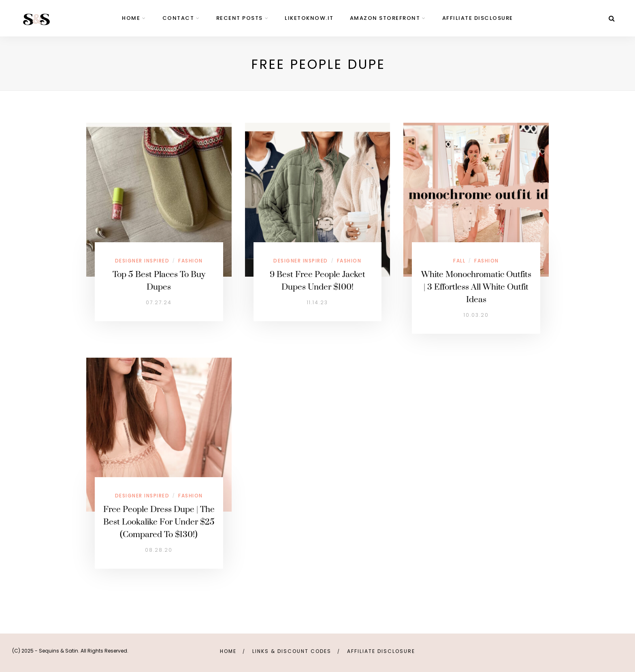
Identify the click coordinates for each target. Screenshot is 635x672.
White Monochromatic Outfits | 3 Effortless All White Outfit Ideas (476, 287)
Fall (459, 261)
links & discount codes (292, 651)
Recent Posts (240, 18)
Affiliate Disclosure (478, 18)
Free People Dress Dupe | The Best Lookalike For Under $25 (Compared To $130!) (159, 522)
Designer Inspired (142, 261)
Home (228, 651)
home (131, 18)
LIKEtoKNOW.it (309, 18)
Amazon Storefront (385, 18)
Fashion (191, 261)
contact (178, 18)
